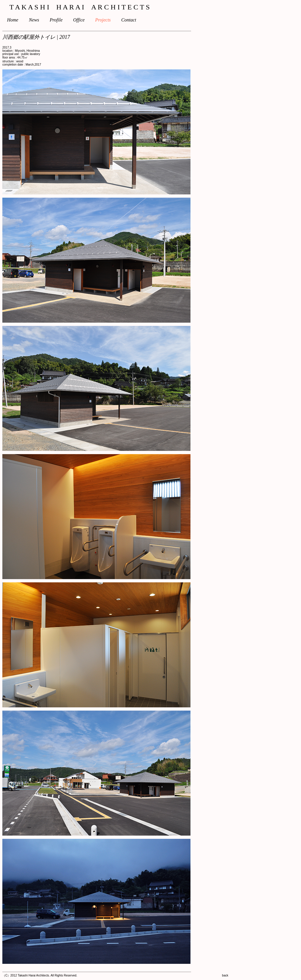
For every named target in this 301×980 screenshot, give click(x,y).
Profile (61, 20)
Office (84, 20)
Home (15, 20)
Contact (134, 20)
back (225, 975)
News (39, 20)
